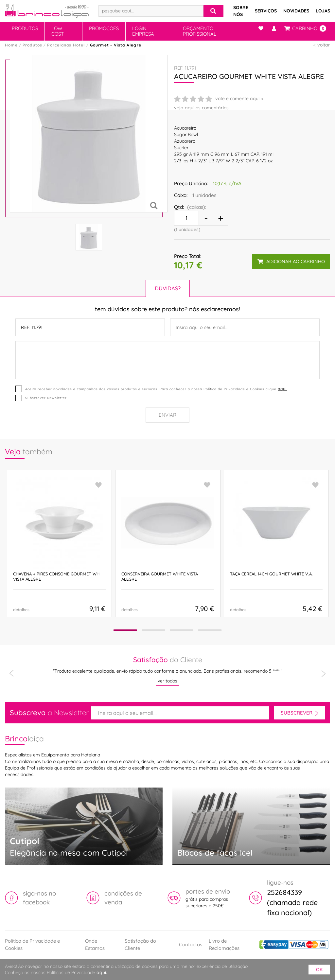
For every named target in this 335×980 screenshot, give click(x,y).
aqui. (102, 972)
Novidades (296, 11)
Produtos (25, 28)
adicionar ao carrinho (291, 261)
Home (11, 45)
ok (319, 970)
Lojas (323, 11)
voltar (324, 45)
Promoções (104, 28)
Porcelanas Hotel (66, 45)
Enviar (167, 415)
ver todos (167, 681)
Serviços (266, 11)
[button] (124, 630)
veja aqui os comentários (201, 108)
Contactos (191, 944)
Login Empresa (143, 31)
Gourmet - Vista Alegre (116, 45)
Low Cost (58, 31)
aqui (282, 389)
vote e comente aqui (237, 99)
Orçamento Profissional (200, 31)
